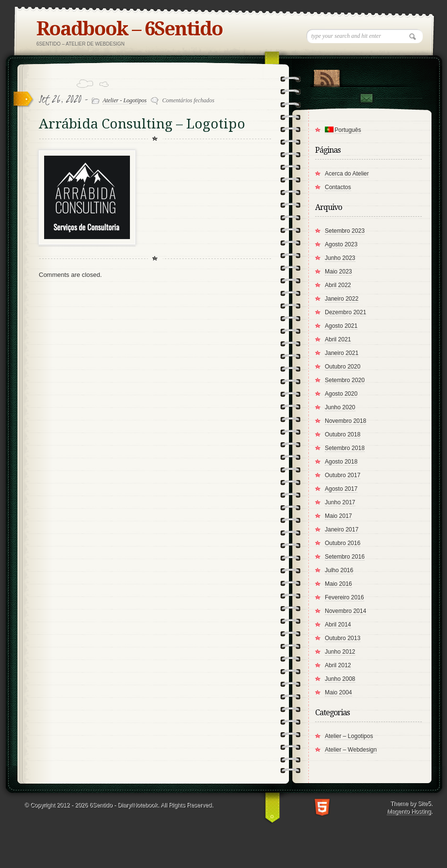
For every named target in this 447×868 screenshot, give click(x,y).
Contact (366, 98)
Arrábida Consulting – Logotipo (142, 124)
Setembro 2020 (345, 380)
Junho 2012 (340, 652)
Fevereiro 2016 (344, 597)
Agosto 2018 (341, 462)
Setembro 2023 (345, 231)
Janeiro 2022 (342, 299)
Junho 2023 (340, 258)
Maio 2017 (338, 516)
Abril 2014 (338, 625)
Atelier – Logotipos (349, 736)
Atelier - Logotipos (125, 100)
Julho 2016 (339, 570)
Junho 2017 (340, 502)
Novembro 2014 (345, 611)
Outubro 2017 (343, 475)
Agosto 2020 (341, 394)
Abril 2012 (338, 665)
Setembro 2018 (345, 448)
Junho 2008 (340, 679)
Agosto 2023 (341, 244)
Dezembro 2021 (345, 312)
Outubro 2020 (343, 367)
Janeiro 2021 (342, 353)
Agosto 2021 (341, 326)
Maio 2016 (338, 584)
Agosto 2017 (341, 489)
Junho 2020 (340, 407)
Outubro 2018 (343, 434)
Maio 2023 (338, 272)
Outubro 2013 (343, 638)
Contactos (338, 187)
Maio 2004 (338, 692)
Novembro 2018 (345, 421)
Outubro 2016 (343, 543)
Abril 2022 (338, 285)
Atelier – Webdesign (351, 750)
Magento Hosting (409, 811)
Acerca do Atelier (347, 174)
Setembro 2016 (345, 557)
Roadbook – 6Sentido (129, 29)
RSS (327, 76)
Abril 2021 (338, 339)
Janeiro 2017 (342, 530)
